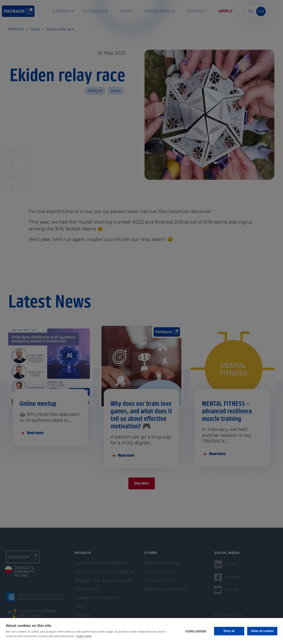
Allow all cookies (262, 631)
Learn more (84, 636)
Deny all (229, 631)
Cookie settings (196, 631)
